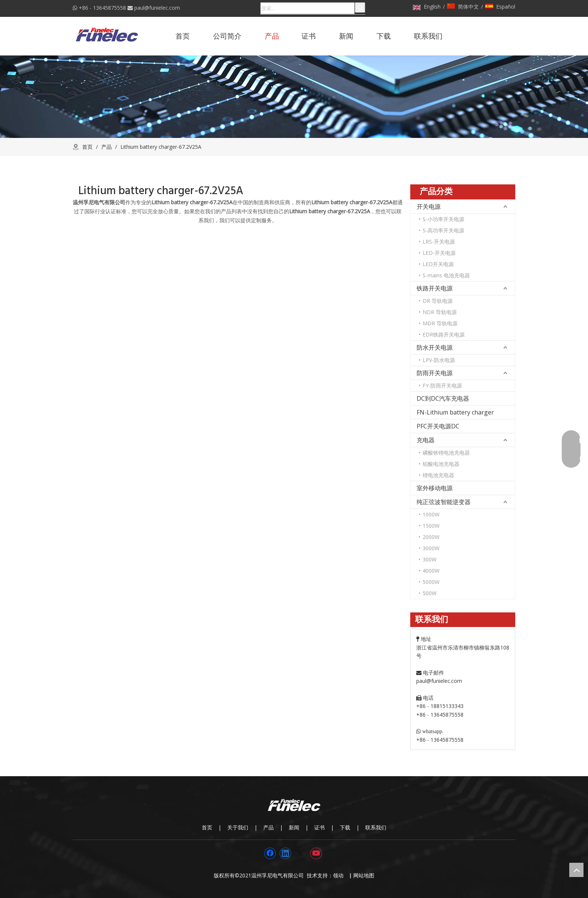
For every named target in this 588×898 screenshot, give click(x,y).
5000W (431, 582)
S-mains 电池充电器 (446, 275)
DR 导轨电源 (438, 301)
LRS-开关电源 (439, 242)
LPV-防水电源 (439, 360)
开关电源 (429, 207)
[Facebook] (270, 853)
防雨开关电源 (435, 373)
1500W (431, 526)
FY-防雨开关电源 (442, 385)
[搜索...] (307, 8)
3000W (431, 548)
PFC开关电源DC (438, 426)
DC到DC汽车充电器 (443, 398)
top (576, 870)
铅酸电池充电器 (441, 464)
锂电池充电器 (438, 475)
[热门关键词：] (360, 7)
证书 (319, 827)
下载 (345, 827)
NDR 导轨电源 (440, 312)
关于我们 (238, 827)
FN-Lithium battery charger (455, 412)
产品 (268, 827)
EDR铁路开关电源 (444, 335)
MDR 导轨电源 (440, 323)
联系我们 (376, 827)
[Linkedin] (285, 853)
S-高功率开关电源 (443, 230)
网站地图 (364, 875)
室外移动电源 (435, 488)
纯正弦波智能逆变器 (444, 502)
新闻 (294, 827)
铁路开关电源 (435, 288)
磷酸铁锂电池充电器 (446, 453)
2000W (431, 537)
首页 (207, 827)
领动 (340, 875)
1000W (431, 514)
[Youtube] (316, 853)
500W (430, 593)
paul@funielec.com (157, 8)
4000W (431, 571)
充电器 (426, 440)
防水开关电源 (435, 347)
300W (430, 559)
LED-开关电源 (439, 253)
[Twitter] (301, 853)
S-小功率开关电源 (443, 219)
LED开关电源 (438, 264)
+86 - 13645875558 (102, 8)
